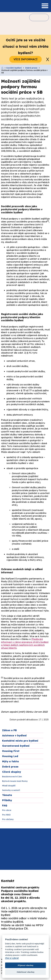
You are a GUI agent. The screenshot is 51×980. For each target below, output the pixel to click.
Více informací (26, 59)
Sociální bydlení (14, 68)
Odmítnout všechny (26, 972)
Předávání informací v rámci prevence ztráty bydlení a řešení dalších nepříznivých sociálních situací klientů (25, 643)
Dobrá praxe (31, 68)
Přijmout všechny (26, 965)
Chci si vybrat (12, 958)
